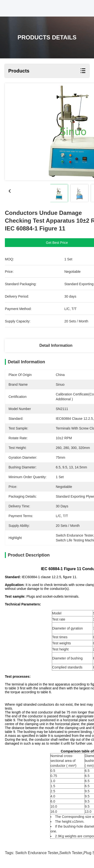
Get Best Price (57, 243)
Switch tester (71, 853)
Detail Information (56, 345)
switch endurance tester (37, 853)
